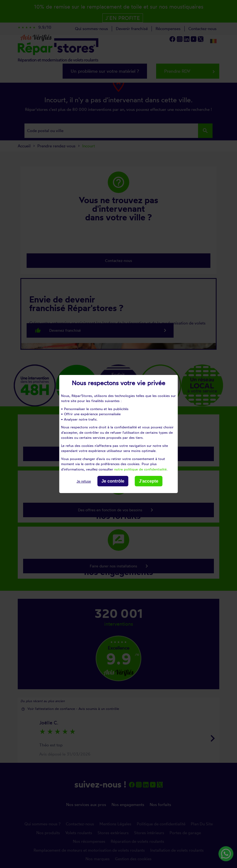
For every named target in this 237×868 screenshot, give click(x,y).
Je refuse (84, 481)
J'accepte (149, 481)
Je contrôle (113, 481)
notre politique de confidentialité (140, 469)
